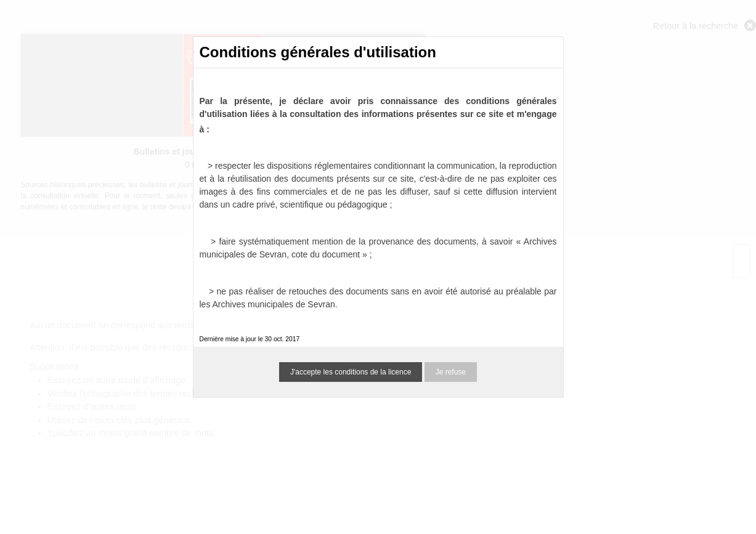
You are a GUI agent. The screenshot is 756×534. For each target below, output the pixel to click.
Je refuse (451, 372)
